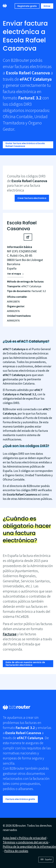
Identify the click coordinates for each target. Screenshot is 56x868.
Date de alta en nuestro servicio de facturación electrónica (25, 664)
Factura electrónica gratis (20, 799)
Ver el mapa (14, 274)
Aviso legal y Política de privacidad (25, 838)
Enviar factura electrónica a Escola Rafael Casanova (25, 145)
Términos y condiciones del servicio (26, 842)
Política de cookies (16, 851)
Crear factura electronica (32, 198)
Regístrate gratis (27, 6)
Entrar (47, 6)
